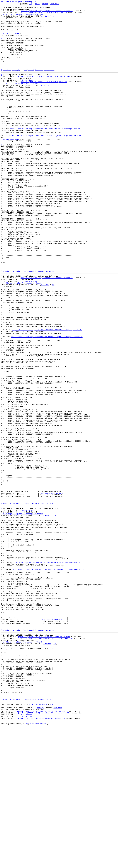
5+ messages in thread (45, 83)
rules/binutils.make (10, 40)
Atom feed (58, 4)
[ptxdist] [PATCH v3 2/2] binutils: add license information (46, 13)
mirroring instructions (36, 863)
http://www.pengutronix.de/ (54, 741)
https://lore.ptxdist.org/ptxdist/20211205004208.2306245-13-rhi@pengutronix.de (45, 153)
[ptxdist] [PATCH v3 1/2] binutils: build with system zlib (44, 91)
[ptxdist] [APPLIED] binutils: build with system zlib (44, 15)
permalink (45, 19)
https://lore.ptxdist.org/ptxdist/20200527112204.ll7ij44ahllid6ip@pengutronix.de (45, 162)
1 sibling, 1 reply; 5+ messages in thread (21, 99)
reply (18, 83)
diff (3, 46)
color (41, 4)
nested (31, 83)
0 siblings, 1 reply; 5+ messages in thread (22, 338)
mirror (49, 4)
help (34, 4)
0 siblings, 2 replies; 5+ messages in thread (23, 17)
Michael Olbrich (30, 336)
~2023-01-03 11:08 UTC (38, 841)
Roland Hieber (28, 95)
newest (53, 841)
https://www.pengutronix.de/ (52, 590)
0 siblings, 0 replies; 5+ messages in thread (23, 614)
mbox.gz (40, 846)
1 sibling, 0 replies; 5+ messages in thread (22, 767)
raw (53, 19)
